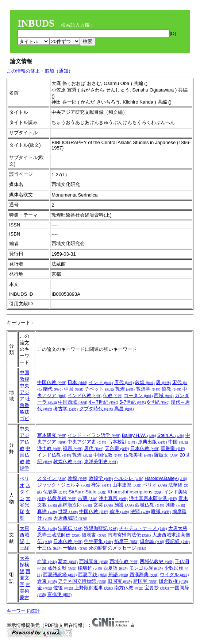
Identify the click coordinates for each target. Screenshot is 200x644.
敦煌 (24, 379)
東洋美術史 (101, 461)
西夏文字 (25, 578)
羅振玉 (166, 455)
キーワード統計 (23, 611)
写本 (68, 561)
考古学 (66, 409)
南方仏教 (129, 588)
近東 (47, 581)
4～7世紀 (103, 402)
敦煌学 (148, 389)
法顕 (140, 511)
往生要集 (99, 541)
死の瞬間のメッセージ (118, 548)
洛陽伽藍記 (101, 528)
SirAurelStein (87, 492)
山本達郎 (127, 485)
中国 (24, 373)
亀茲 (24, 412)
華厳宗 (173, 448)
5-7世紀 (132, 402)
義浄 (119, 511)
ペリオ (155, 485)
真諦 (47, 511)
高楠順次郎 (75, 505)
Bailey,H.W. (139, 435)
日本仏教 (145, 448)
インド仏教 (84, 395)
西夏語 (116, 568)
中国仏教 (52, 382)
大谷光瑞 (25, 505)
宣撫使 (60, 594)
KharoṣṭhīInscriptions (135, 492)
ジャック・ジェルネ (64, 485)
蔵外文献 (62, 568)
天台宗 (117, 448)
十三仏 (49, 548)
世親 (68, 511)
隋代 (53, 389)
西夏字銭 (93, 575)
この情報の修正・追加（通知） (40, 71)
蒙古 (24, 598)
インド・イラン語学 (94, 435)
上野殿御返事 (94, 588)
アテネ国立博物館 (82, 581)
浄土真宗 (113, 498)
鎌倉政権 (173, 581)
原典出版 (153, 442)
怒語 (118, 575)
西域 (164, 395)
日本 (77, 382)
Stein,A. (171, 435)
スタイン (25, 492)
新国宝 (145, 581)
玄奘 (103, 505)
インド (101, 382)
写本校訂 (122, 442)
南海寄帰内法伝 (129, 535)
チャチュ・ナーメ (143, 528)
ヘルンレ (129, 478)
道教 (172, 389)
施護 (124, 505)
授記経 (178, 541)
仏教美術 (138, 455)
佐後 (63, 588)
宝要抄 (157, 588)
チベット (99, 389)
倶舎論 (152, 541)
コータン (138, 395)
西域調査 (94, 561)
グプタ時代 (96, 409)
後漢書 (94, 535)
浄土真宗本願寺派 (153, 498)
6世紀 (158, 402)
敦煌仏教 (68, 461)
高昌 (124, 409)
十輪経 (75, 548)
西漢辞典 (144, 575)
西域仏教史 (157, 561)
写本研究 (52, 435)
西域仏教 (150, 505)
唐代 (124, 382)
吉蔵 (88, 498)
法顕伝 (70, 528)
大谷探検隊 (24, 565)
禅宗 (73, 448)
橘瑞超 (90, 568)
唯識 (161, 511)
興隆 (175, 505)
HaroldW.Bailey (166, 478)
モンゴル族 (146, 568)
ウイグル (174, 575)
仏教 (113, 395)
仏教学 (55, 492)
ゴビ (24, 418)
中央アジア (24, 392)
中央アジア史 (87, 442)
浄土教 (49, 448)
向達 (47, 561)
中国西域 (73, 402)
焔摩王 (126, 541)
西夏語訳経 (60, 575)
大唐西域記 (70, 518)
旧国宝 (120, 581)
